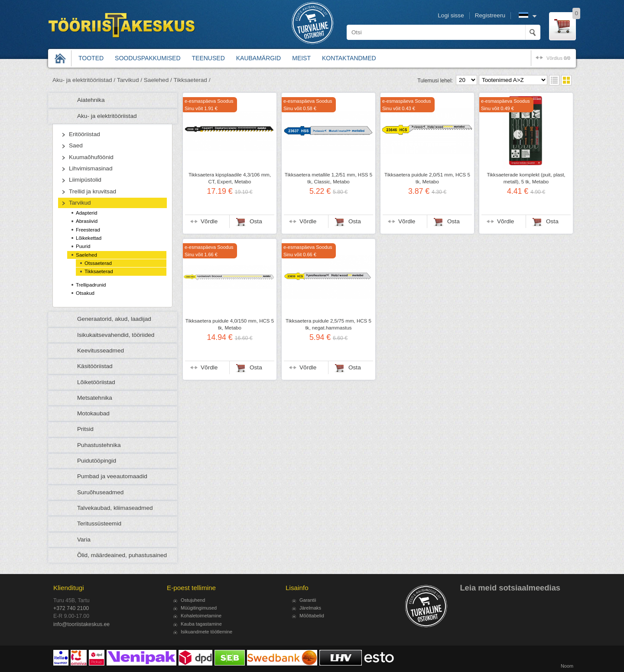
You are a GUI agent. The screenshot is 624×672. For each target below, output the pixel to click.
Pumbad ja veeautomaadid (112, 476)
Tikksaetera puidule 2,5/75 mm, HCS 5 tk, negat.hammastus (328, 324)
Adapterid (86, 213)
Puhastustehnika (99, 445)
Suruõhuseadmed (100, 492)
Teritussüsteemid (99, 524)
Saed (76, 145)
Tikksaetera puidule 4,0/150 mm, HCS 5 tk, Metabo (230, 324)
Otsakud (85, 293)
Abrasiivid (87, 221)
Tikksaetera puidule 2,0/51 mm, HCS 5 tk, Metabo (427, 178)
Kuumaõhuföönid (91, 157)
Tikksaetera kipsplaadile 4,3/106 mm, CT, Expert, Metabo (230, 178)
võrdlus (558, 58)
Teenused (208, 58)
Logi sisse (451, 15)
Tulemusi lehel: (435, 81)
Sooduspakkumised (148, 58)
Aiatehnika (91, 100)
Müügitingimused (199, 608)
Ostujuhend (193, 600)
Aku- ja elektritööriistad (107, 116)
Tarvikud (80, 203)
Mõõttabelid (312, 616)
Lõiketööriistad (96, 382)
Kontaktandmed (349, 58)
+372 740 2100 (71, 608)
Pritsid (85, 429)
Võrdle (209, 221)
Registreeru (490, 15)
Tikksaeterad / (192, 80)
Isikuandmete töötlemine (206, 632)
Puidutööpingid (97, 461)
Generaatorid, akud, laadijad (114, 319)
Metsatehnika (95, 398)
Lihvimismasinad (91, 168)
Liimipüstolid (85, 180)
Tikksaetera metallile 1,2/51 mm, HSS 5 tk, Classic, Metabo (328, 178)
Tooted (91, 58)
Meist (301, 58)
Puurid (83, 246)
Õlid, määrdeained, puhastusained (122, 555)
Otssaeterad (98, 263)
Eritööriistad (84, 134)
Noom (567, 666)
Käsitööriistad (95, 366)
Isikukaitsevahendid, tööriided (116, 335)
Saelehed (86, 255)
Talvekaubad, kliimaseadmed (115, 508)
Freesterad (88, 230)
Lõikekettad (89, 238)
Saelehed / (158, 80)
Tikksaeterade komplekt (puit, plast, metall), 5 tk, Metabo (526, 178)
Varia (84, 540)
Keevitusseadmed (101, 351)
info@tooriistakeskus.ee (81, 624)
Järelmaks (310, 608)
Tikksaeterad (99, 271)
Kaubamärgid (258, 58)
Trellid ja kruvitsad (93, 191)
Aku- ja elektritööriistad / (84, 80)
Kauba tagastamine (201, 624)
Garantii (308, 600)
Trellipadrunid (91, 285)
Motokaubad (93, 413)
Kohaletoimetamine (201, 616)
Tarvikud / (130, 80)
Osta (256, 221)
